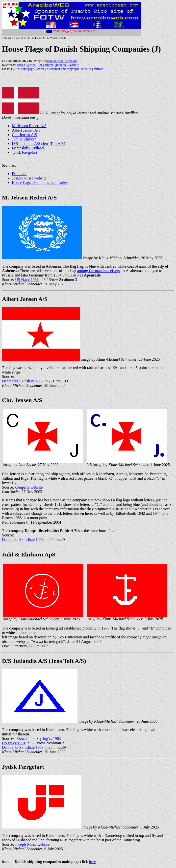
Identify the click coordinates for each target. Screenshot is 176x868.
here (92, 862)
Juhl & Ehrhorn (24, 139)
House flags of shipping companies (40, 183)
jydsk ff (74, 65)
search (40, 69)
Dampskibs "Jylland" (29, 148)
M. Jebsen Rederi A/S (29, 126)
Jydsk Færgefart (25, 152)
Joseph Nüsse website (29, 178)
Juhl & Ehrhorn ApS (29, 554)
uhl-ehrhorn (45, 65)
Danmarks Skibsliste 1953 (23, 381)
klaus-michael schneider (62, 61)
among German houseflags (99, 271)
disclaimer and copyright (63, 69)
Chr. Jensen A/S (25, 135)
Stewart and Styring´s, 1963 (39, 739)
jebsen (21, 65)
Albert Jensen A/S (26, 130)
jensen (32, 65)
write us (86, 69)
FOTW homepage (22, 69)
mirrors (98, 69)
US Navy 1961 (27, 280)
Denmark (19, 174)
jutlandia (61, 65)
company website (29, 487)
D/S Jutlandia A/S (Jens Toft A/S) (38, 144)
